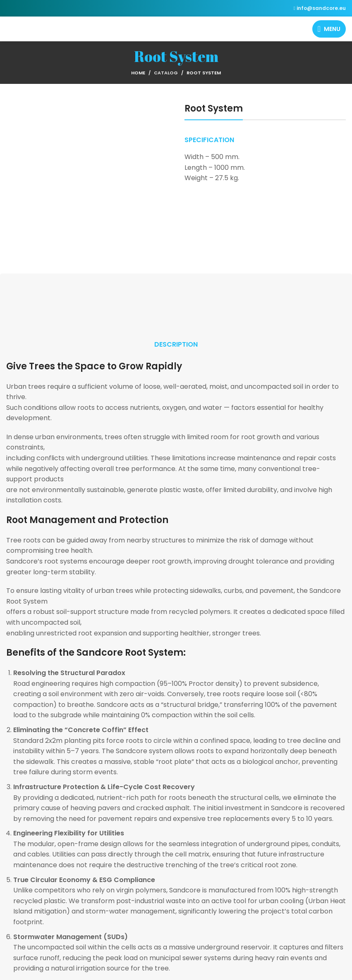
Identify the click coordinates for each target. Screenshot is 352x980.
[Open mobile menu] (329, 29)
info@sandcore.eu (321, 8)
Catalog (166, 73)
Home (138, 73)
